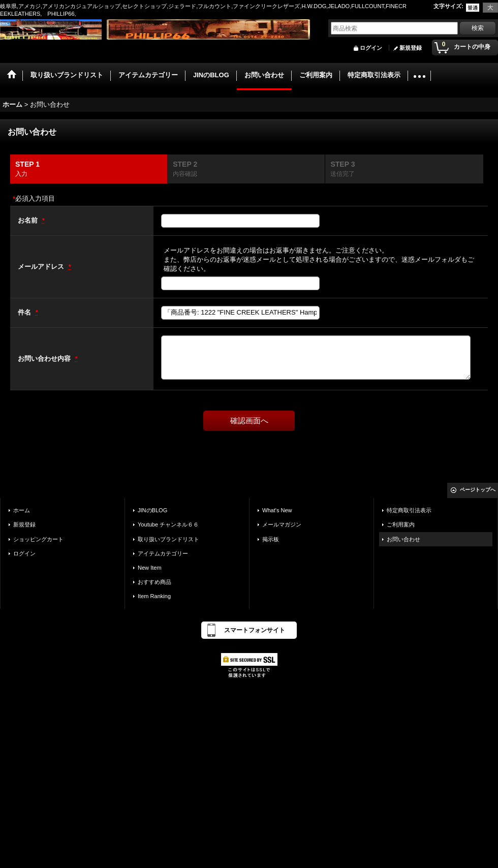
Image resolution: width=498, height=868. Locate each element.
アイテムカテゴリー (163, 553)
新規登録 (411, 48)
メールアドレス (42, 267)
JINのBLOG (152, 510)
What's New (277, 510)
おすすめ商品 (154, 582)
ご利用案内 (401, 524)
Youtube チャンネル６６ (168, 524)
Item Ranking (154, 596)
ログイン (371, 48)
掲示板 (271, 539)
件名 (25, 312)
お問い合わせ (403, 539)
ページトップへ (478, 490)
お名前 (29, 220)
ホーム (22, 510)
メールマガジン (282, 524)
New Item (150, 568)
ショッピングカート (38, 539)
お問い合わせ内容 (45, 359)
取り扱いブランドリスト (168, 539)
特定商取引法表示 (409, 510)
